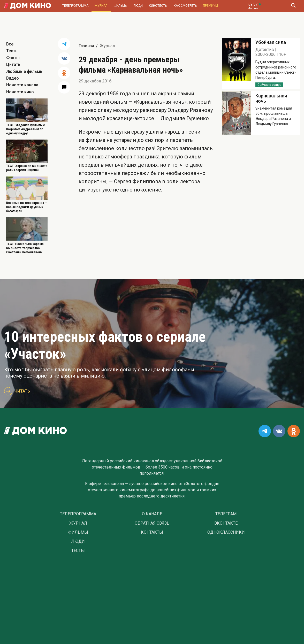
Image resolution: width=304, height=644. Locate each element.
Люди (138, 6)
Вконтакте (226, 523)
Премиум (210, 6)
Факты (13, 58)
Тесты (12, 51)
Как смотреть (185, 6)
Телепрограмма (75, 6)
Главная (86, 46)
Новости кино (20, 92)
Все (10, 44)
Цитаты (14, 64)
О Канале (152, 514)
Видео (13, 78)
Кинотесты (158, 6)
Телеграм (226, 514)
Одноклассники (226, 532)
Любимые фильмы (25, 71)
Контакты (152, 532)
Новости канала (22, 85)
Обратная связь (152, 523)
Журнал (101, 6)
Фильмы (121, 6)
